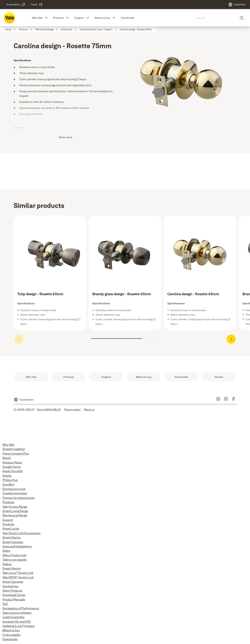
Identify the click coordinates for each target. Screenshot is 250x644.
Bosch (7, 458)
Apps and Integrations (17, 546)
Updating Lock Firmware (19, 626)
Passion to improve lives (19, 498)
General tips (10, 586)
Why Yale (37, 18)
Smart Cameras (13, 542)
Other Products (12, 591)
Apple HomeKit (13, 471)
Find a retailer (12, 635)
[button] (46, 18)
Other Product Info (15, 555)
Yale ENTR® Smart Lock (18, 577)
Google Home (12, 467)
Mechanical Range (15, 515)
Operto (7, 476)
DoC (5, 604)
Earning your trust (14, 489)
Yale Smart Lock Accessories (22, 533)
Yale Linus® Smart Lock (18, 573)
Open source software (17, 613)
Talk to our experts (15, 560)
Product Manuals (14, 599)
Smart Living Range (15, 511)
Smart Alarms (12, 537)
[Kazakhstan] (237, 5)
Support (79, 18)
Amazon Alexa (12, 462)
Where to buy (102, 18)
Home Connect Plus (16, 453)
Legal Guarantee (13, 617)
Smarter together (14, 449)
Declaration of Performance (21, 608)
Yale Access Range (15, 507)
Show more (66, 137)
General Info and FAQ (17, 622)
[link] (16, 5)
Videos (7, 564)
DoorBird (8, 484)
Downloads (128, 18)
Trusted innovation (15, 493)
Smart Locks (11, 529)
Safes (6, 551)
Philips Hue (10, 480)
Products (58, 18)
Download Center (14, 595)
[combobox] (220, 18)
